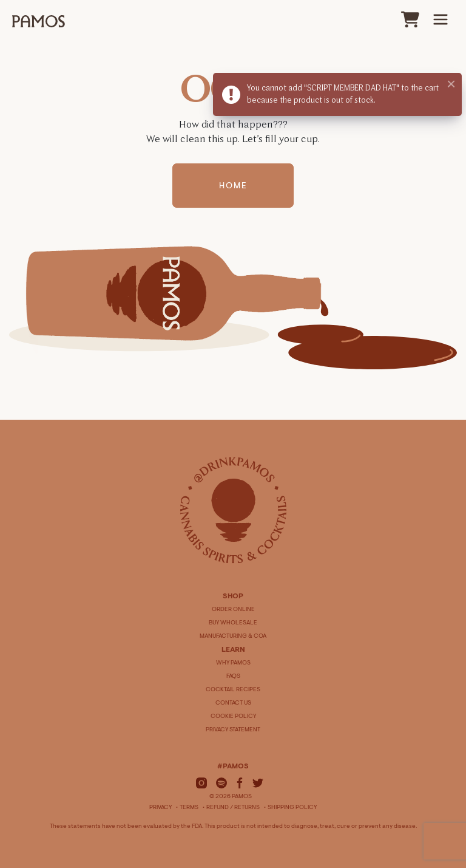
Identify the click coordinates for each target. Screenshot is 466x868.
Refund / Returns (233, 808)
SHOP (233, 596)
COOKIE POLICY (233, 717)
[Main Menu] (441, 19)
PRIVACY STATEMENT (233, 730)
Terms (189, 808)
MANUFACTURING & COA (233, 637)
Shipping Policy (292, 808)
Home (233, 187)
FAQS (233, 677)
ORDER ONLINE (233, 610)
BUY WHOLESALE (233, 623)
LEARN (233, 650)
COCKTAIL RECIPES (233, 690)
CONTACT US (233, 703)
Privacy (160, 808)
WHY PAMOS (233, 663)
